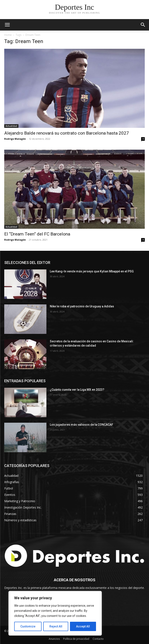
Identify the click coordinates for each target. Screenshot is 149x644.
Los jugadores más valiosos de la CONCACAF (81, 425)
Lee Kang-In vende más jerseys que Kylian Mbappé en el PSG (92, 271)
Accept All (83, 626)
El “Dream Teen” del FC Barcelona (37, 234)
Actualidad (11, 126)
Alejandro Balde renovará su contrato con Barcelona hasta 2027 (67, 133)
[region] (55, 613)
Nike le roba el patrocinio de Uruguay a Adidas (82, 306)
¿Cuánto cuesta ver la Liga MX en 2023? (77, 390)
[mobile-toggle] (7, 25)
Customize (28, 626)
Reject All (56, 626)
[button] (143, 25)
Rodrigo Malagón (15, 139)
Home (8, 35)
